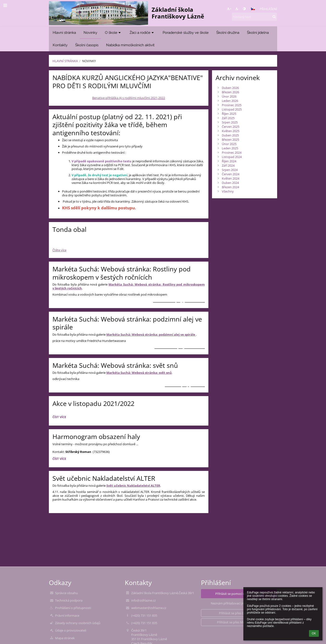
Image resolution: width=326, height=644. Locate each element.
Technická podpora (69, 600)
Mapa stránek (65, 638)
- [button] (237, 9)
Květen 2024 (231, 178)
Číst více (60, 418)
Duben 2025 (230, 135)
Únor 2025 (229, 144)
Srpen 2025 (230, 122)
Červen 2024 (231, 174)
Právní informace (67, 615)
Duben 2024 (230, 183)
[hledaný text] (254, 17)
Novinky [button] (90, 32)
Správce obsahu (66, 593)
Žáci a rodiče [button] (142, 32)
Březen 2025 (230, 140)
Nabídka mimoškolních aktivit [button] (130, 45)
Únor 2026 (229, 96)
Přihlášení (268, 9)
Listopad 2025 (232, 109)
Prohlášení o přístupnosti (73, 608)
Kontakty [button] (60, 45)
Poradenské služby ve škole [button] (186, 32)
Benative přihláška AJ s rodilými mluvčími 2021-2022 (129, 98)
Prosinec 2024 (232, 152)
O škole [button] (113, 32)
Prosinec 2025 (232, 105)
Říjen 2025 (229, 114)
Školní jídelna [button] (258, 32)
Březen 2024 (230, 187)
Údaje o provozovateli (71, 630)
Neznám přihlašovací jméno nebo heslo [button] (239, 603)
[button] (253, 9)
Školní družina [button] (228, 32)
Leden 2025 (230, 148)
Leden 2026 (230, 101)
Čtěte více (59, 250)
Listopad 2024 (232, 157)
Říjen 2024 (229, 161)
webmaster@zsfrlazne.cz (149, 608)
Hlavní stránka (65, 61)
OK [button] (314, 633)
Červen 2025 (231, 127)
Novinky (89, 61)
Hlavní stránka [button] (64, 32)
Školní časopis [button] (87, 45)
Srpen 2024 (230, 170)
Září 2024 (228, 165)
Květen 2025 (231, 131)
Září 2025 (228, 118)
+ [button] (229, 9)
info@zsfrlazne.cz (143, 600)
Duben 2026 (230, 88)
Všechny (228, 191)
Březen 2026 (230, 92)
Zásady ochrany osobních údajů (78, 623)
